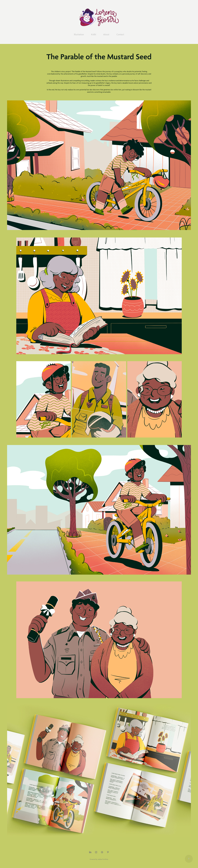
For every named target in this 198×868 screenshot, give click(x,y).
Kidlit (94, 34)
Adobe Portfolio (103, 859)
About (106, 34)
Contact (120, 34)
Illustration (79, 34)
